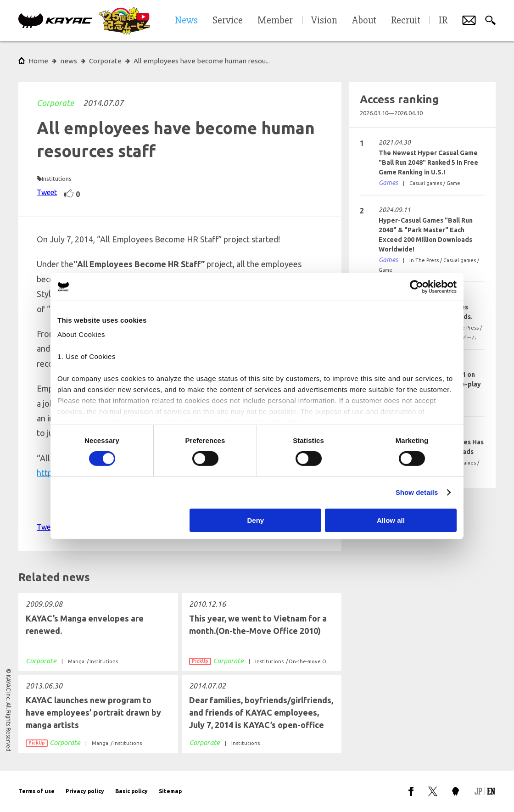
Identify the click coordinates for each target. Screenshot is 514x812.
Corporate (55, 103)
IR (443, 21)
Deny (256, 520)
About (364, 21)
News (186, 21)
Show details (417, 492)
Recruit (406, 21)
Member (275, 21)
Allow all (391, 520)
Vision (324, 21)
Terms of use (36, 791)
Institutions (57, 179)
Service (228, 21)
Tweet (47, 192)
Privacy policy (85, 791)
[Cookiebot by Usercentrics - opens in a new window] (416, 286)
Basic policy (131, 791)
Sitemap (170, 791)
